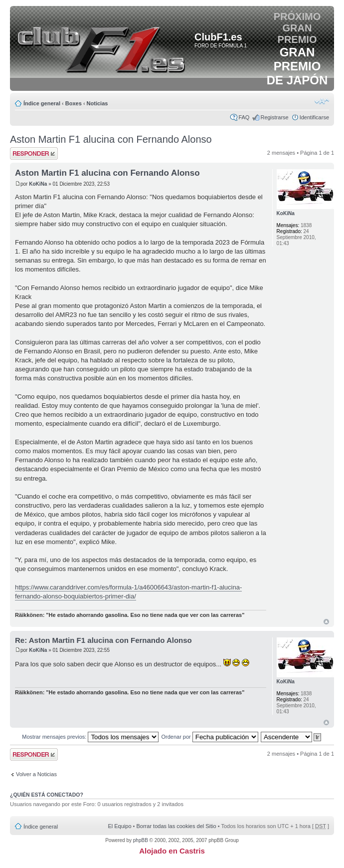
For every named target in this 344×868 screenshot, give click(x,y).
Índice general (42, 103)
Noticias (97, 103)
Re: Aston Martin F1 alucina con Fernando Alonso (103, 640)
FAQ (244, 117)
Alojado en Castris (172, 851)
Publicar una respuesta (34, 153)
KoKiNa (38, 184)
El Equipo (119, 826)
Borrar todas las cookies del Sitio (176, 826)
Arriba (326, 622)
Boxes (74, 103)
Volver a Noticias (36, 774)
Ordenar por (209, 737)
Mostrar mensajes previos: (90, 737)
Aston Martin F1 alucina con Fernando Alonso (111, 139)
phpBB (141, 840)
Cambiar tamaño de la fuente (322, 101)
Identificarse (314, 117)
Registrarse (274, 117)
